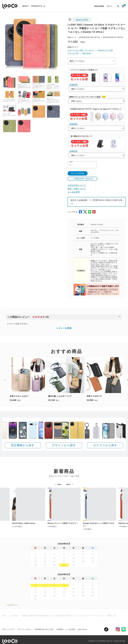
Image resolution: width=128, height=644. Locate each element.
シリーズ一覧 (73, 53)
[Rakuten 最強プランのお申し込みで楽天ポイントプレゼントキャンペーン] (64, 625)
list (44, 6)
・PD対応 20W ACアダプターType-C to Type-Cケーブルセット (95, 109)
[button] (59, 485)
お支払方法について (77, 185)
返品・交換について (77, 189)
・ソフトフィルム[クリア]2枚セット (83, 70)
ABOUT (26, 6)
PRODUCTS (37, 6)
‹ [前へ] (5, 379)
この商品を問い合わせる (83, 179)
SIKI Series (86, 53)
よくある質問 (74, 192)
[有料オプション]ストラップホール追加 (85, 97)
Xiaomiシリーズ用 (105, 50)
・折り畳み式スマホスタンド (80, 136)
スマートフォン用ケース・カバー (81, 50)
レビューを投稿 (64, 328)
